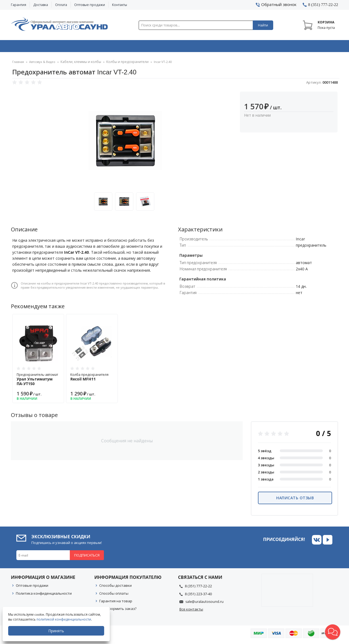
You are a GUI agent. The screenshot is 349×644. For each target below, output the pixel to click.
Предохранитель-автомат (38, 381)
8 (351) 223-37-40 (198, 596)
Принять (56, 631)
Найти (263, 25)
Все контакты (191, 611)
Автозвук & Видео (43, 47)
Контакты (120, 5)
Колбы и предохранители (123, 64)
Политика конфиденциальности (44, 595)
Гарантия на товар (116, 603)
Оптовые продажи (90, 5)
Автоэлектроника (176, 47)
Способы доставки (115, 587)
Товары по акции (307, 47)
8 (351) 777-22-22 (198, 588)
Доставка (41, 5)
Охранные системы (110, 47)
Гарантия (19, 5)
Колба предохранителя (92, 379)
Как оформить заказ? (118, 610)
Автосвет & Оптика (242, 47)
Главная (18, 64)
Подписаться (87, 557)
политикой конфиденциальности (64, 619)
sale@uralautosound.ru (204, 603)
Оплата (61, 5)
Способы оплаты (114, 595)
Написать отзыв (295, 500)
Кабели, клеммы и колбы (79, 64)
